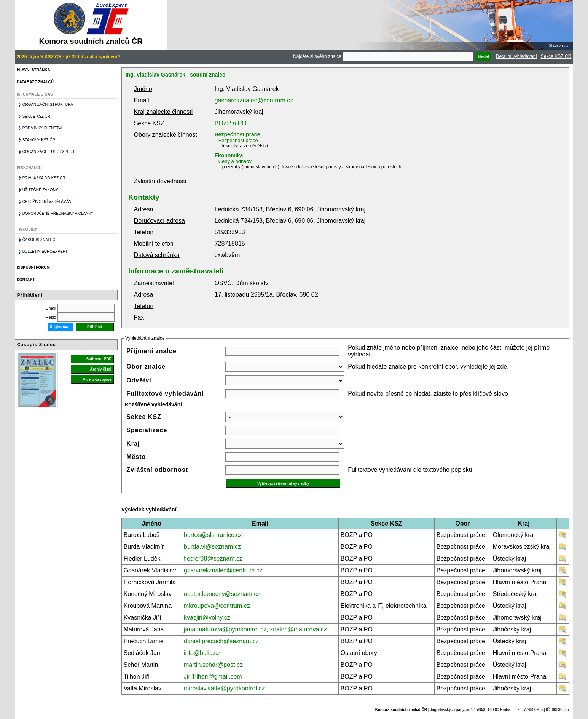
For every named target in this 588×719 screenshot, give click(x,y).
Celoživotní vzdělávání (48, 202)
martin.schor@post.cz (213, 665)
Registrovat (60, 327)
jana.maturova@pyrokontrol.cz (225, 629)
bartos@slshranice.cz (213, 535)
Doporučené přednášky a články (58, 213)
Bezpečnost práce (237, 134)
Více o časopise (97, 379)
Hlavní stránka (33, 70)
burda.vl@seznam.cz (212, 547)
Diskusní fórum (33, 268)
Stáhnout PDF (99, 359)
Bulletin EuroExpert (45, 252)
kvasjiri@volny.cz (207, 618)
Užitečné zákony (40, 190)
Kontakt (26, 280)
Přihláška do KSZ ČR (44, 178)
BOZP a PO (231, 123)
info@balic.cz (202, 653)
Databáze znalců (35, 82)
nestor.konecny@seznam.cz (222, 594)
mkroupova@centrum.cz (217, 606)
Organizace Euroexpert (49, 152)
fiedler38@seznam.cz (213, 558)
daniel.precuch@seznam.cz (221, 641)
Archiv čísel (100, 369)
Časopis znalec (39, 240)
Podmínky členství (42, 128)
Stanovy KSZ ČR (39, 140)
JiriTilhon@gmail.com (213, 677)
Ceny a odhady (235, 161)
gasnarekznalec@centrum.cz (254, 100)
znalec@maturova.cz (298, 629)
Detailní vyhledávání (516, 56)
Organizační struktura (48, 105)
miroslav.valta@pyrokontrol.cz (224, 688)
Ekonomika (229, 155)
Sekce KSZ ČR (556, 56)
